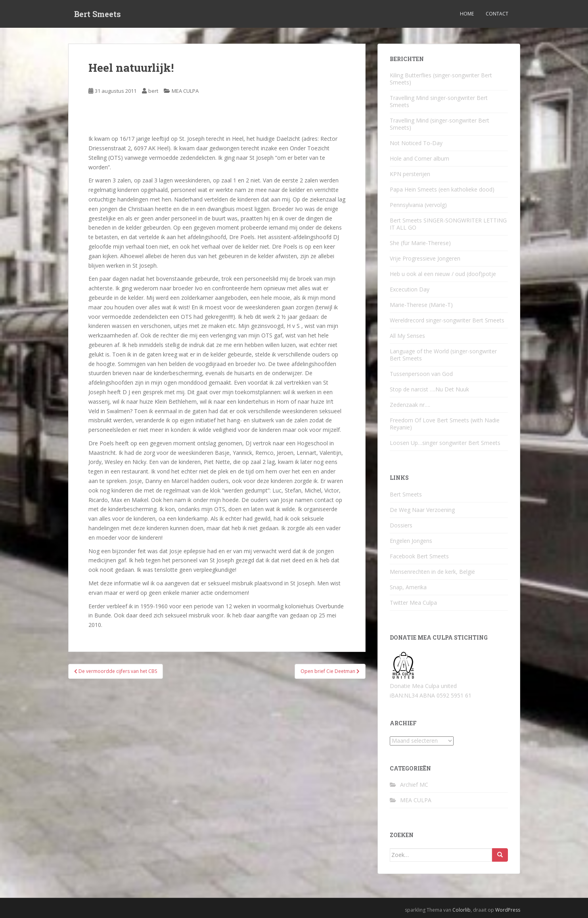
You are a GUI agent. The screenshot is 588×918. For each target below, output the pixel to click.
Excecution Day (410, 289)
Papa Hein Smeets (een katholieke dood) (442, 189)
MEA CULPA (185, 91)
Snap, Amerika (408, 587)
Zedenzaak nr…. (410, 405)
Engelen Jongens (411, 541)
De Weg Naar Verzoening (422, 510)
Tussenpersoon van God (421, 374)
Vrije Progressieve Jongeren (425, 258)
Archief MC (414, 785)
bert (153, 91)
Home (467, 14)
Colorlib (462, 910)
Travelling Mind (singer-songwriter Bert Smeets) (440, 124)
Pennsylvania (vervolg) (418, 205)
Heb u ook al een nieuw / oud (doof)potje (443, 274)
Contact (497, 14)
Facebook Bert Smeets (419, 556)
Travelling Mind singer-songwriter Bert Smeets (439, 101)
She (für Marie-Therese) (420, 243)
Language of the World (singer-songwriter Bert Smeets (443, 355)
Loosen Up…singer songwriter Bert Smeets (445, 443)
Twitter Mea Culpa (413, 603)
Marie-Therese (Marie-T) (421, 305)
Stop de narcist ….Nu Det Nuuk (429, 389)
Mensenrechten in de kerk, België (432, 572)
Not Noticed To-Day (416, 143)
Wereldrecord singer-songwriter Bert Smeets (447, 320)
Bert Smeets (98, 14)
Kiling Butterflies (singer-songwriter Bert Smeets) (441, 79)
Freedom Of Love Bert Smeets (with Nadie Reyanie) (445, 424)
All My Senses (407, 336)
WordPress (508, 910)
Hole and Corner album (419, 158)
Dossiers (401, 525)
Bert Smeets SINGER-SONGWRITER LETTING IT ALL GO (448, 224)
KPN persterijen (410, 174)
